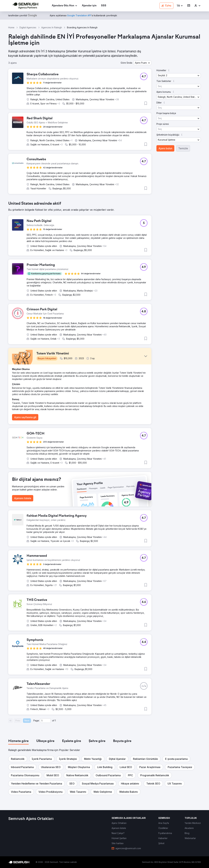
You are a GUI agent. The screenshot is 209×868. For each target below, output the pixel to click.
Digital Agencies (28, 27)
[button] (180, 6)
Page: (36, 721)
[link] (89, 6)
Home (11, 27)
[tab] (18, 741)
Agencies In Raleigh (52, 27)
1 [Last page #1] (55, 721)
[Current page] (45, 721)
